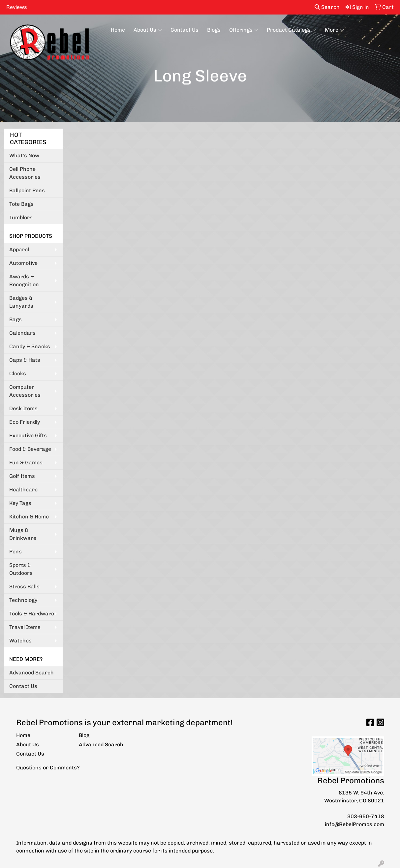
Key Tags (20, 503)
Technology (23, 600)
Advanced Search (31, 673)
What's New (24, 155)
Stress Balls (24, 587)
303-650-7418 (366, 816)
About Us (148, 30)
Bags (15, 319)
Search (327, 7)
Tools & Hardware (32, 614)
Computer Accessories (25, 391)
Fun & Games (26, 463)
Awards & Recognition (24, 280)
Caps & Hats (25, 360)
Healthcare (23, 490)
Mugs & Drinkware (23, 534)
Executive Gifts (28, 435)
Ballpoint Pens (27, 190)
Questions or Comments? (48, 768)
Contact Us (185, 30)
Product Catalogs (292, 30)
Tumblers (21, 217)
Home (118, 30)
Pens (15, 552)
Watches (20, 641)
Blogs (214, 30)
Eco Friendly (25, 422)
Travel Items (25, 627)
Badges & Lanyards (21, 302)
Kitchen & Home (29, 517)
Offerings (244, 30)
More (334, 30)
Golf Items (22, 476)
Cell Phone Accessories (25, 173)
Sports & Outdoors (21, 569)
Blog (84, 735)
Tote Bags (21, 204)
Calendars (22, 333)
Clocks (18, 373)
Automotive (23, 263)
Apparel (19, 249)
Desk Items (23, 408)
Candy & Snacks (30, 346)
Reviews (17, 7)
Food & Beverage (30, 449)
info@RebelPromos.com (354, 824)
